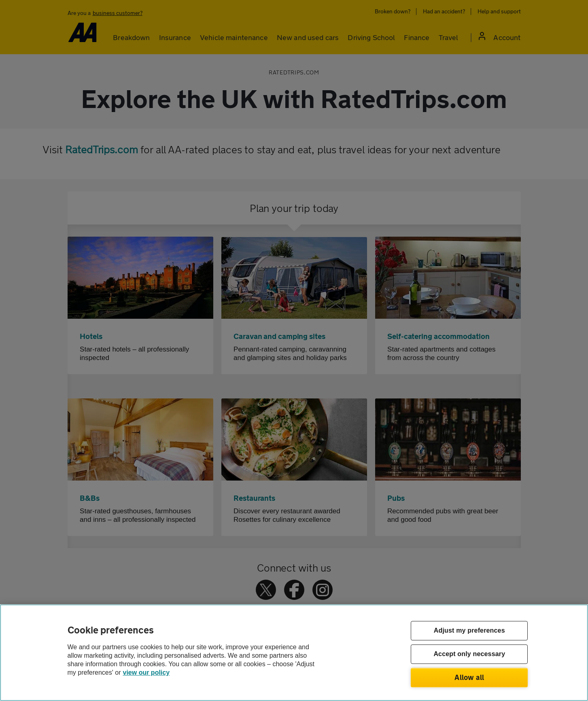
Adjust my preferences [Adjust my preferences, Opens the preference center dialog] (469, 631)
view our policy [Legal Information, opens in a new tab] (146, 672)
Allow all (469, 677)
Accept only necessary (469, 654)
